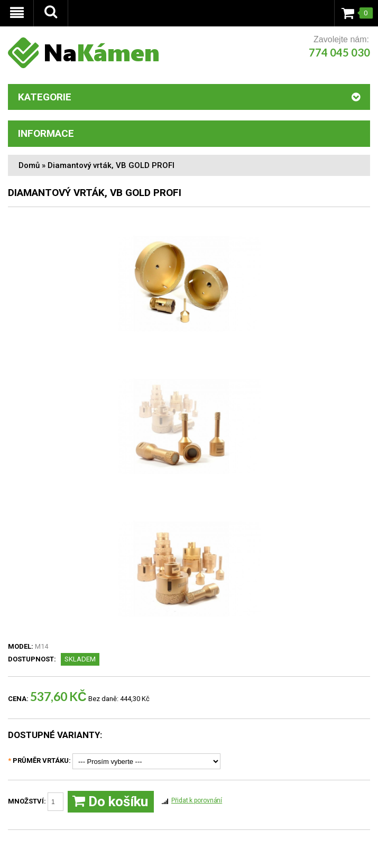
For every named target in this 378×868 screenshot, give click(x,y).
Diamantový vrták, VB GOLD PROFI (111, 165)
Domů (29, 165)
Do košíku (110, 802)
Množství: (36, 802)
